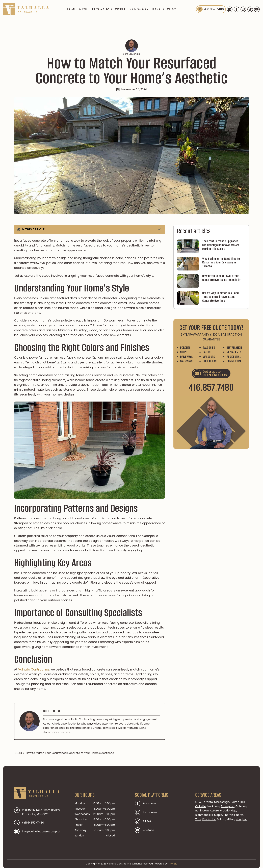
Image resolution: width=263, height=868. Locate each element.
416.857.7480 (211, 387)
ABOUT (84, 9)
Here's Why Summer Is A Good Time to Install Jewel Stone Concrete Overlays (220, 297)
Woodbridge (228, 811)
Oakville (200, 806)
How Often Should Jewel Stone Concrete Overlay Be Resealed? (221, 278)
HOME (71, 9)
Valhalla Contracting (34, 669)
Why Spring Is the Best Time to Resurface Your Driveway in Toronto (221, 263)
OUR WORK (139, 9)
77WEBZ (173, 864)
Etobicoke (209, 819)
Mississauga (222, 802)
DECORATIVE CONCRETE (110, 9)
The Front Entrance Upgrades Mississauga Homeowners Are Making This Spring (221, 245)
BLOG (156, 9)
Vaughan (242, 819)
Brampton (228, 806)
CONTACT (171, 9)
